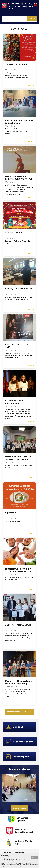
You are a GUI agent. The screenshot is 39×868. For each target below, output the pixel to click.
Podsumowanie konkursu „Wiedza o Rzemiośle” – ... (18, 458)
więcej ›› (31, 85)
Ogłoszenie (11, 513)
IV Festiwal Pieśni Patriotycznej (14, 402)
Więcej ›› (27, 866)
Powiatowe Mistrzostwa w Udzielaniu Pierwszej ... (19, 682)
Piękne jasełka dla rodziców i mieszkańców (19, 122)
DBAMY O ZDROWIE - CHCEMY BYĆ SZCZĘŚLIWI (18, 178)
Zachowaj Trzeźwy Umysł (18, 625)
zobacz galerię (19, 808)
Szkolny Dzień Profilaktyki (19, 289)
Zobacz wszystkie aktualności (19, 712)
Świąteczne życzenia (16, 64)
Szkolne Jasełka (13, 232)
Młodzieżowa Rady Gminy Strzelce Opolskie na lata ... (19, 570)
